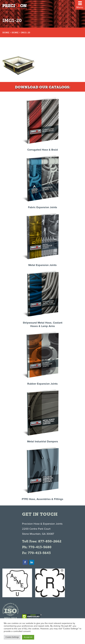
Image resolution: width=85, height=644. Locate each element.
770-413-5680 (40, 547)
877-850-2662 (50, 541)
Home (6, 33)
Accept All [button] (28, 637)
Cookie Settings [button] (12, 637)
